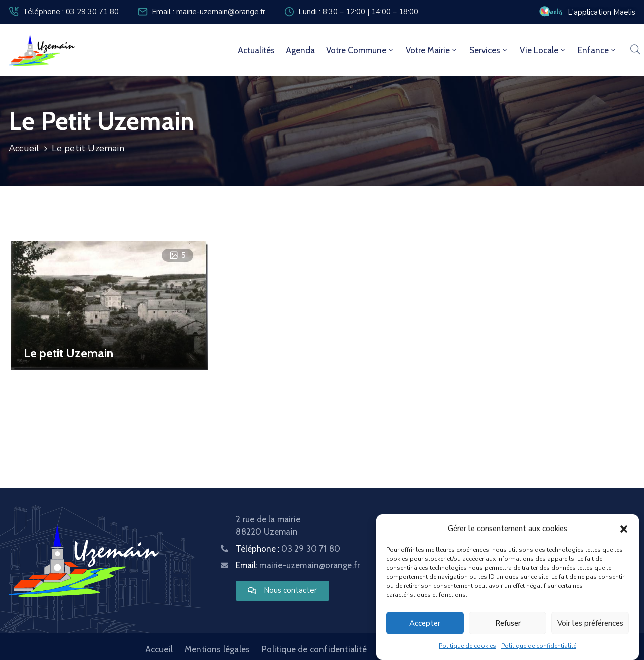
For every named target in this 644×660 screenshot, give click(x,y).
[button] (624, 529)
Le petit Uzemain (68, 353)
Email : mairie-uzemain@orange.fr (209, 12)
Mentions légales (217, 649)
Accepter (425, 623)
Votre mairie (432, 50)
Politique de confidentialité (539, 646)
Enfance (598, 50)
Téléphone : (288, 549)
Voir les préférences (590, 623)
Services (489, 50)
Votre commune (360, 50)
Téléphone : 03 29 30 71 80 (71, 12)
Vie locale (543, 50)
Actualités (256, 50)
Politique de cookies (467, 646)
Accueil (24, 148)
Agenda (300, 50)
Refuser (508, 623)
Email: (298, 565)
